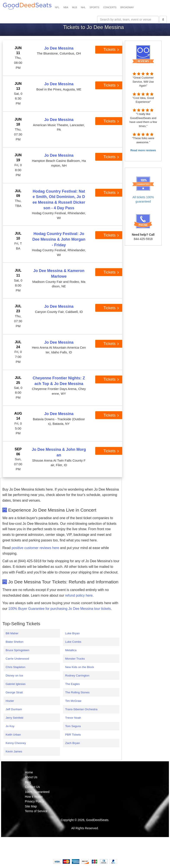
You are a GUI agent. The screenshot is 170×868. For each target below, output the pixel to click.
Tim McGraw (73, 701)
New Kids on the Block (79, 667)
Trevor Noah (73, 718)
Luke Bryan (72, 633)
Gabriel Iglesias (16, 684)
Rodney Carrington (77, 676)
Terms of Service (36, 811)
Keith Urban (13, 735)
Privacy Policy (34, 801)
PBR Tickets (73, 735)
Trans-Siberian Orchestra (81, 709)
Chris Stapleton (15, 667)
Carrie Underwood (17, 659)
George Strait (14, 692)
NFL (57, 7)
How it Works (34, 797)
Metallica (71, 650)
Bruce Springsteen (18, 650)
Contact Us (32, 787)
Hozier (10, 701)
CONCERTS (110, 7)
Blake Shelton (14, 642)
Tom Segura (73, 726)
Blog (28, 782)
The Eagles (72, 684)
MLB (75, 7)
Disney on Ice (14, 676)
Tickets (111, 50)
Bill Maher (12, 633)
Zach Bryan (72, 743)
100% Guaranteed (37, 792)
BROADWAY (127, 7)
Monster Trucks (75, 659)
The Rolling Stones (77, 692)
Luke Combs (73, 642)
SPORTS (94, 7)
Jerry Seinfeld (14, 718)
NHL (83, 7)
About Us (31, 777)
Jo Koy (10, 726)
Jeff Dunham (14, 709)
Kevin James (14, 751)
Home (29, 772)
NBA (66, 7)
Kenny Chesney (16, 743)
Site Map (31, 806)
